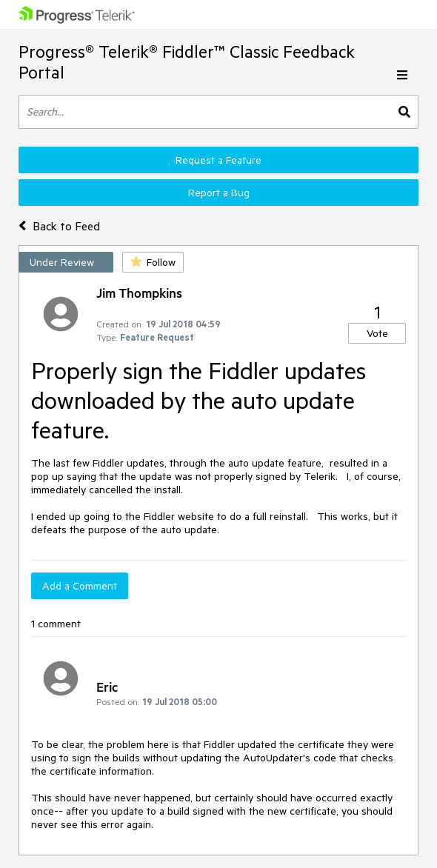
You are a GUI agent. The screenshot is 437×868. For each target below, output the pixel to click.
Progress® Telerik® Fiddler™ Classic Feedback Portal (187, 62)
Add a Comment (80, 586)
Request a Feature (218, 160)
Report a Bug (219, 193)
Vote (377, 333)
